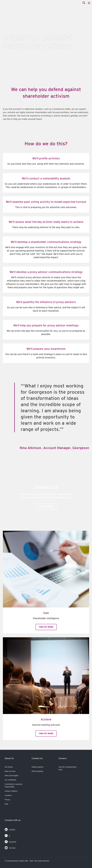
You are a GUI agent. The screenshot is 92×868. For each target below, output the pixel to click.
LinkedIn (10, 829)
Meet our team (10, 771)
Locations (8, 795)
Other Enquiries (37, 771)
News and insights (11, 776)
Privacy (7, 800)
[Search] (84, 3)
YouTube (10, 847)
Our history (9, 767)
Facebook (10, 841)
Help (6, 804)
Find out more (46, 507)
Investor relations (11, 791)
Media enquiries (38, 767)
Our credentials (10, 780)
